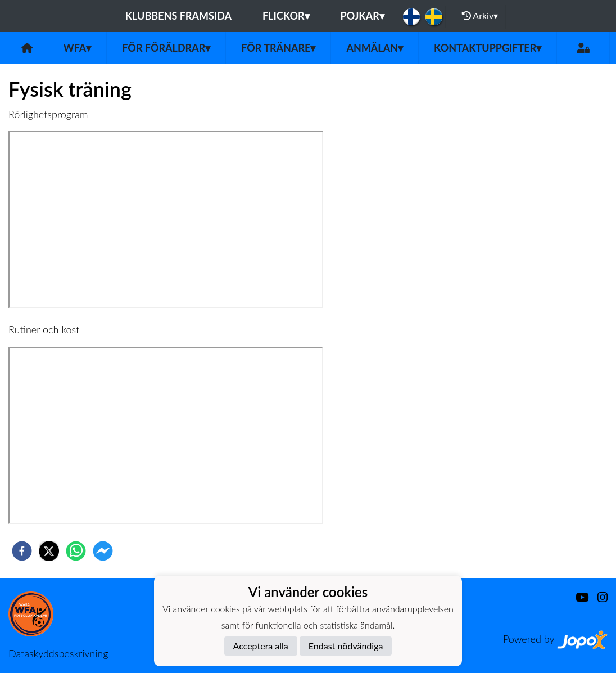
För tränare (278, 48)
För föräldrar (166, 48)
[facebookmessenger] (103, 551)
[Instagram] (598, 597)
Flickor (286, 16)
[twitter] (49, 551)
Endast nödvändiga (346, 646)
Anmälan (375, 48)
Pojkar (363, 16)
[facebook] (22, 551)
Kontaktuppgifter (488, 48)
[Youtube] (577, 597)
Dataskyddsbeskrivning (58, 653)
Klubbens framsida (178, 16)
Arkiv (480, 16)
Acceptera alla (261, 646)
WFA (78, 48)
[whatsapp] (76, 551)
